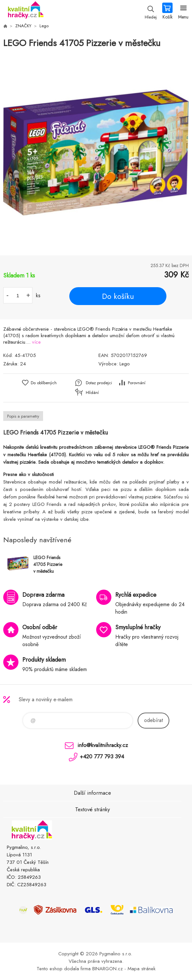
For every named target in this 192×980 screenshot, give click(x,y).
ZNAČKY (23, 26)
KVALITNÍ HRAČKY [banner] (25, 11)
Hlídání (92, 392)
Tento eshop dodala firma (64, 969)
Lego (44, 26)
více (36, 342)
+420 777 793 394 (102, 756)
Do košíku (118, 296)
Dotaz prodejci (99, 383)
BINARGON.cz (107, 969)
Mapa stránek (141, 969)
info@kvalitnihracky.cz (103, 745)
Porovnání (137, 383)
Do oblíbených (44, 383)
